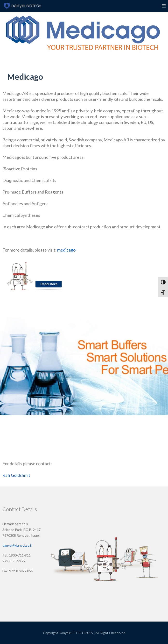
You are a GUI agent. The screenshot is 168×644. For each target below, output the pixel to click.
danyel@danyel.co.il (17, 545)
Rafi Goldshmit (16, 475)
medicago (67, 250)
